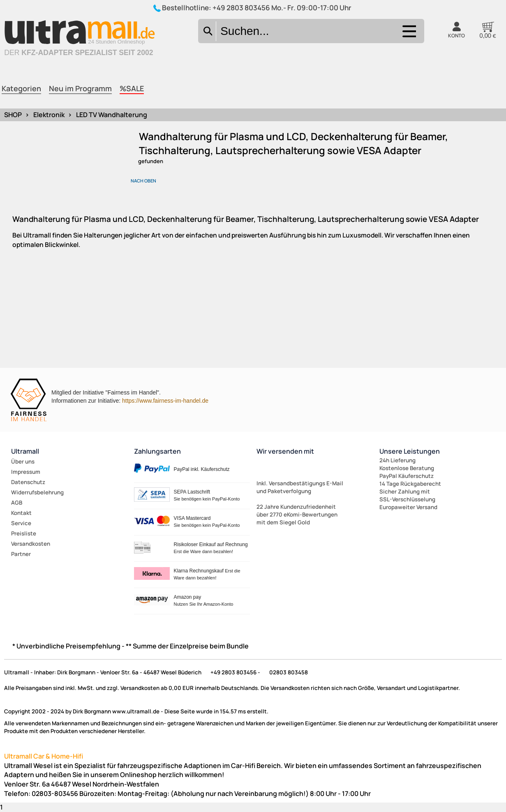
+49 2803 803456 (241, 8)
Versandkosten (31, 544)
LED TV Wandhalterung (112, 115)
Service (21, 523)
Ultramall (25, 451)
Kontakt (21, 513)
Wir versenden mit (285, 451)
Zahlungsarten (157, 451)
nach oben (143, 181)
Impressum (26, 472)
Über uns (23, 461)
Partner (21, 554)
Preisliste (24, 533)
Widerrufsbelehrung (37, 492)
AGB (17, 503)
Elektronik (49, 115)
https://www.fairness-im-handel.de (165, 401)
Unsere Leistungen (410, 451)
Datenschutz (28, 482)
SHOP (13, 115)
